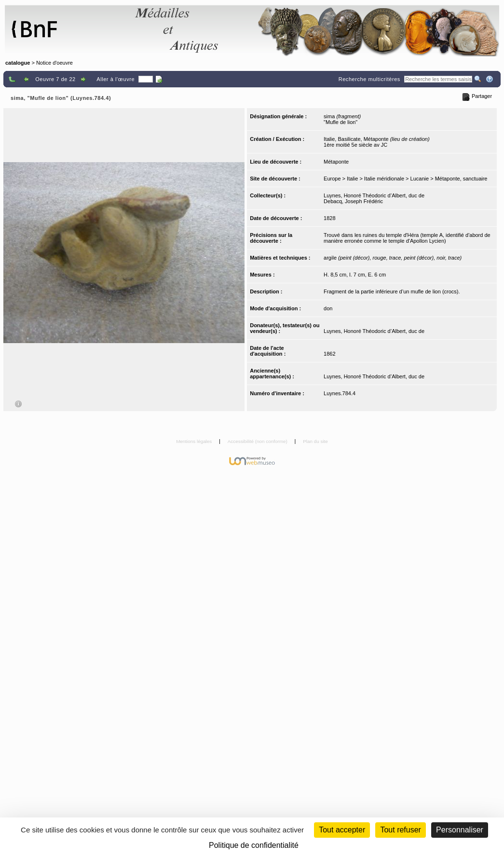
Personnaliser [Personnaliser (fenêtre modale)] (460, 830)
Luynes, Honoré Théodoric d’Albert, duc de (374, 195)
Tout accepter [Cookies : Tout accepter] (342, 830)
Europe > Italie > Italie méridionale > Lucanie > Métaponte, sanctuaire (405, 179)
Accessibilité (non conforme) (258, 441)
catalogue (18, 63)
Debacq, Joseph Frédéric (353, 201)
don (328, 308)
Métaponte (336, 162)
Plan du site (315, 441)
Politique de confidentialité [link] (254, 845)
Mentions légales (195, 441)
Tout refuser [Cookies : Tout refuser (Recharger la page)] (400, 830)
